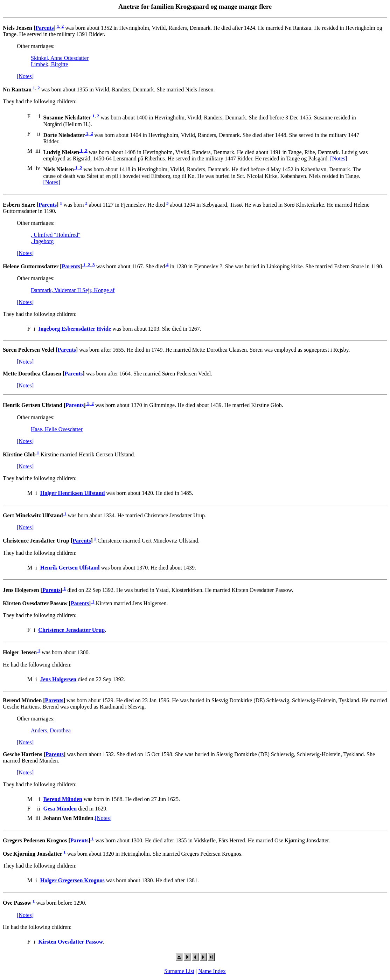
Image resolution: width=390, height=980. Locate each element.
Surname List (179, 971)
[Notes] (25, 76)
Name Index (212, 971)
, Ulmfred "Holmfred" (55, 235)
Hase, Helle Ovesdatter (57, 429)
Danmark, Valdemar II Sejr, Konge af (73, 290)
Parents (44, 28)
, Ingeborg (42, 241)
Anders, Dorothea (51, 730)
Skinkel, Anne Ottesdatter (60, 58)
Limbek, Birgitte (49, 64)
